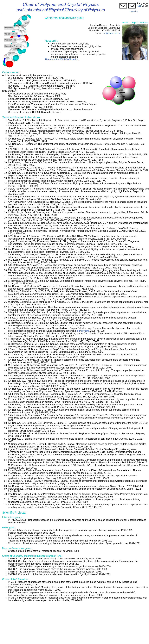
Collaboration (11, 34)
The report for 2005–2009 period (61, 59)
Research (9, 28)
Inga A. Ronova (140, 23)
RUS (140, 6)
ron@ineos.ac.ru (111, 33)
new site (134, 11)
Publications (10, 40)
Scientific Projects (13, 46)
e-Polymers (83, 331)
